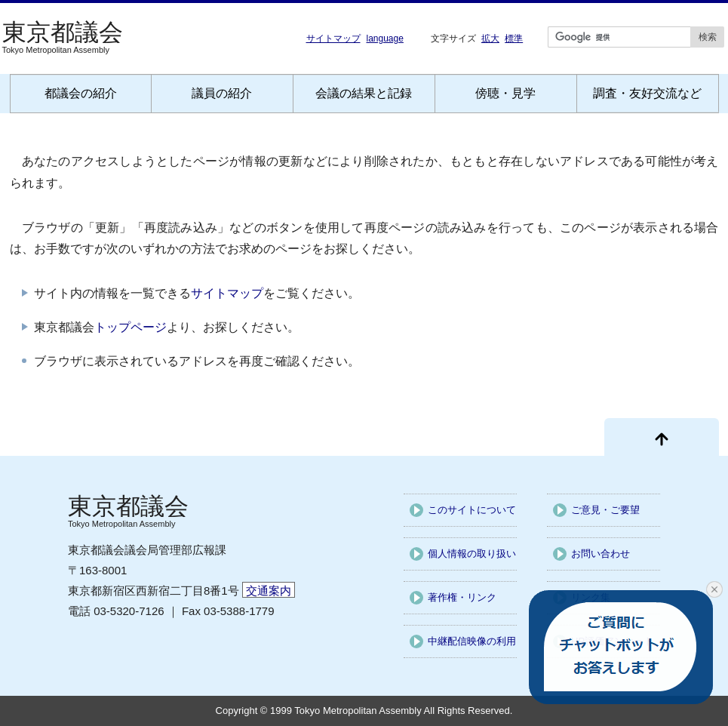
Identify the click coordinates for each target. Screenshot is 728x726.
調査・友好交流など (647, 93)
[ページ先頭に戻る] (662, 437)
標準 (514, 38)
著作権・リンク (462, 597)
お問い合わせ (601, 554)
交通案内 (269, 591)
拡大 (490, 38)
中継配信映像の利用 (472, 641)
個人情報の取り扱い (472, 554)
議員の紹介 (222, 93)
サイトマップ (333, 38)
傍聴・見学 (505, 93)
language (385, 38)
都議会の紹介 (81, 93)
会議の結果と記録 (364, 93)
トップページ (131, 327)
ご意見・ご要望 (605, 510)
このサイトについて (472, 510)
